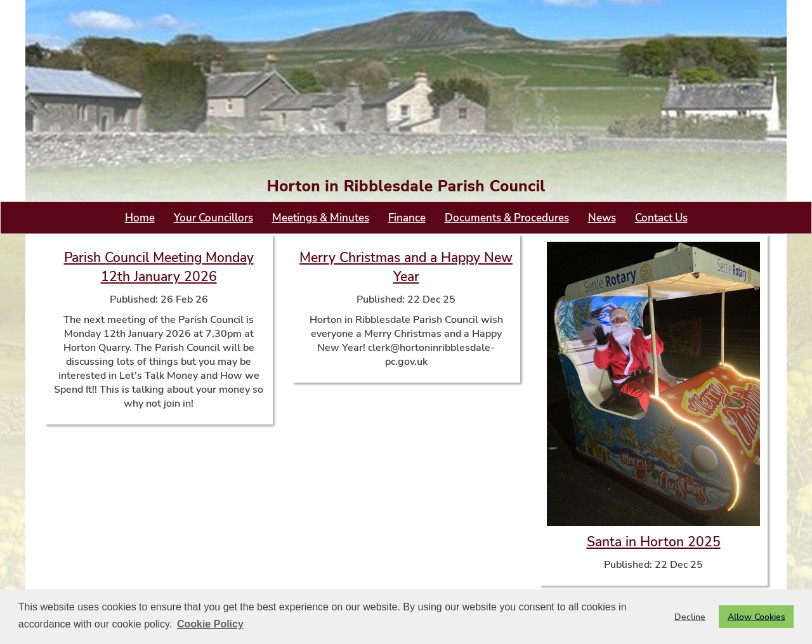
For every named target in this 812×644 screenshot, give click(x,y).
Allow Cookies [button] (756, 617)
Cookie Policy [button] (210, 624)
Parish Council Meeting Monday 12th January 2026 (159, 267)
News (602, 218)
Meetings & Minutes (321, 218)
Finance (407, 218)
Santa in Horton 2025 (654, 542)
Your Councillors (213, 218)
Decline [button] (690, 617)
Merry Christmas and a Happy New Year (406, 267)
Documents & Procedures (507, 218)
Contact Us (661, 218)
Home (140, 218)
